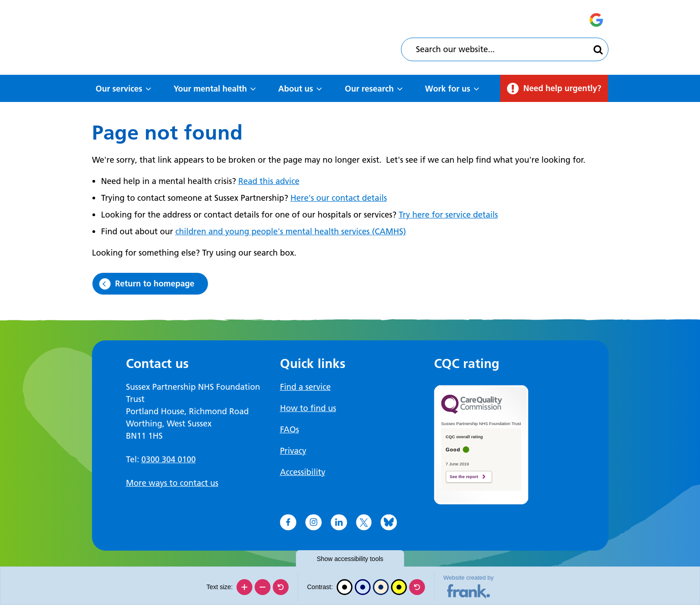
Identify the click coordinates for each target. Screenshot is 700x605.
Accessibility (303, 472)
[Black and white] (345, 587)
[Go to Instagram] (314, 523)
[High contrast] (399, 587)
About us (296, 89)
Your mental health (210, 89)
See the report (464, 477)
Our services (119, 89)
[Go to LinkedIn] (339, 523)
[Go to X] (364, 523)
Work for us (448, 89)
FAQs (290, 429)
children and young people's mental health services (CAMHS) (291, 231)
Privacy (293, 451)
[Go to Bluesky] (389, 523)
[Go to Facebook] (288, 523)
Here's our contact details (339, 198)
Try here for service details (448, 215)
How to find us (308, 408)
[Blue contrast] (363, 587)
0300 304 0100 (169, 459)
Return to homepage (155, 283)
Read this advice (269, 181)
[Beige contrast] (381, 587)
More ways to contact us (172, 483)
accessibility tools (350, 559)
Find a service (305, 387)
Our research (369, 89)
